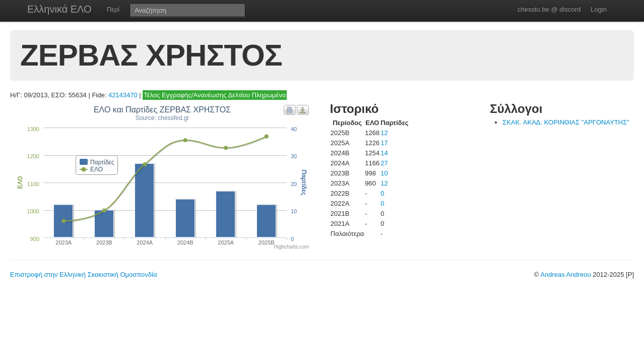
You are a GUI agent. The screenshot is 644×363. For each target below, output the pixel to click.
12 (384, 133)
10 (384, 173)
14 (384, 153)
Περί (113, 9)
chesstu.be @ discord (549, 9)
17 (384, 143)
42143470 (123, 95)
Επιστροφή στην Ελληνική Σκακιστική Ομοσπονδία (83, 275)
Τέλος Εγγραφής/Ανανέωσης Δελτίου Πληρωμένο (215, 95)
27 (384, 163)
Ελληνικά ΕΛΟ (59, 9)
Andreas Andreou (565, 275)
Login (599, 9)
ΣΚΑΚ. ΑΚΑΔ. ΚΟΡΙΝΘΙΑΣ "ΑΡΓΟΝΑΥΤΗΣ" (566, 122)
